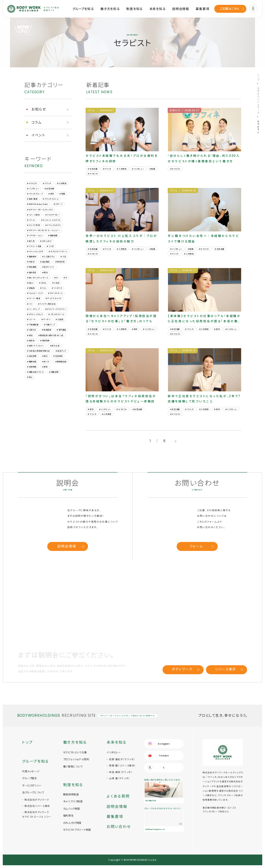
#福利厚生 (32, 273)
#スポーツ (58, 204)
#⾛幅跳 (31, 288)
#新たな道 (55, 346)
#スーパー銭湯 (33, 298)
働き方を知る (110, 9)
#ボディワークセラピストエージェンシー (43, 230)
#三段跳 (59, 319)
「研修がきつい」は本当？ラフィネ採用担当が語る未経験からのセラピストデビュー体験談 (121, 399)
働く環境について (73, 767)
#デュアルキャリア (54, 298)
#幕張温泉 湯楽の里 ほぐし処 (51, 335)
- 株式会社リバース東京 (36, 806)
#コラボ (50, 246)
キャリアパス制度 (73, 802)
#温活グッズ (61, 351)
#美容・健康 (32, 199)
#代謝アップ (49, 325)
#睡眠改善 (32, 362)
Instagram (164, 744)
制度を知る (134, 9)
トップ (258, 77)
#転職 (62, 194)
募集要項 (202, 9)
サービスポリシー (32, 786)
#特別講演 (32, 267)
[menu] (253, 8)
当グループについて (33, 793)
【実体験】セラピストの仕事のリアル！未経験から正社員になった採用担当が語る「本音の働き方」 (204, 319)
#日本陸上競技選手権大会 (38, 351)
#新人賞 (31, 241)
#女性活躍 (49, 189)
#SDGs (43, 283)
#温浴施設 (45, 262)
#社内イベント (48, 267)
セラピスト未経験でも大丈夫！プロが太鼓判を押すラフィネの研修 (122, 158)
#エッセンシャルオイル (51, 220)
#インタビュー (33, 189)
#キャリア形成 (33, 225)
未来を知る (158, 9)
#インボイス (57, 288)
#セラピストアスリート (58, 251)
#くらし (43, 288)
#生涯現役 (58, 356)
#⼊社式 (56, 283)
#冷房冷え (32, 330)
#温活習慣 (32, 356)
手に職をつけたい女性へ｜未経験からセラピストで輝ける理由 (203, 239)
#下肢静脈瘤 (33, 325)
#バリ (30, 304)
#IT (65, 278)
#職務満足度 (61, 362)
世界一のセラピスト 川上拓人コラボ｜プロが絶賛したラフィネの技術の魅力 (121, 239)
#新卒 (51, 194)
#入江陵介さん (49, 257)
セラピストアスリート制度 (77, 830)
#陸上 (30, 377)
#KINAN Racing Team (37, 204)
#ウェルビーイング (35, 293)
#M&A (30, 283)
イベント (38, 135)
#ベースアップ (33, 309)
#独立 (45, 356)
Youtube (164, 756)
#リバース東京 (33, 215)
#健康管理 (53, 236)
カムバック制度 (72, 809)
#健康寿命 (32, 257)
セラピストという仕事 (75, 752)
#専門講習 (61, 330)
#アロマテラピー (52, 215)
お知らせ (39, 109)
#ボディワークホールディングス (40, 210)
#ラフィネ (47, 183)
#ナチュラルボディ (53, 225)
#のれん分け (46, 241)
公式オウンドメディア (258, 101)
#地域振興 (47, 330)
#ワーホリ (46, 319)
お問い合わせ (119, 827)
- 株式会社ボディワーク (36, 800)
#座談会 (31, 341)
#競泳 (45, 273)
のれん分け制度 (72, 823)
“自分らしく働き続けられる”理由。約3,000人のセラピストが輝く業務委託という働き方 (204, 158)
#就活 (30, 335)
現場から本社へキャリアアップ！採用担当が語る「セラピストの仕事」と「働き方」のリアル (121, 319)
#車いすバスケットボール (38, 278)
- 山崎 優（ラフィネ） (118, 778)
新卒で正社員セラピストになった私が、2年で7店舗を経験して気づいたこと (204, 399)
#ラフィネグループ (35, 194)
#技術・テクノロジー (36, 346)
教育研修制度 (71, 795)
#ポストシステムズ (35, 314)
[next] (175, 441)
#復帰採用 (45, 341)
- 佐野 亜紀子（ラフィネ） (121, 759)
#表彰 (45, 367)
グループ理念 (30, 778)
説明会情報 (181, 9)
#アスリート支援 (34, 246)
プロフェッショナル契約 (76, 759)
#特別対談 (60, 262)
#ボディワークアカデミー (56, 309)
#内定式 (31, 262)
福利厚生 (68, 816)
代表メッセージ (31, 771)
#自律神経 (32, 367)
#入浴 (63, 257)
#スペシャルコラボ (35, 251)
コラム (37, 122)
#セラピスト (32, 183)
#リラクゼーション (35, 236)
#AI (56, 278)
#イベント (31, 220)
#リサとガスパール (56, 314)
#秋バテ (46, 362)
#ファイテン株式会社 (47, 304)
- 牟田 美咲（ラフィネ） (120, 772)
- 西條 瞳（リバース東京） (121, 766)
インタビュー (114, 752)
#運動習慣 (54, 372)
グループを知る (83, 9)
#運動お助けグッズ (35, 372)
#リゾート (31, 319)
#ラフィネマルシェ (51, 199)
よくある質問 (118, 796)
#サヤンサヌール (55, 293)
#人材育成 (62, 183)
